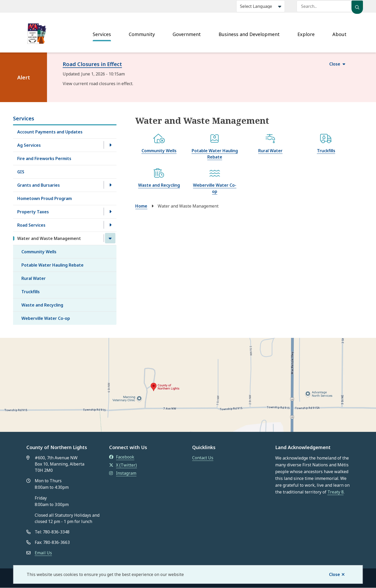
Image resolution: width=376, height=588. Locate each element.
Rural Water (34, 278)
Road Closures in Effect (92, 64)
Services (102, 34)
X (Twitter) (123, 465)
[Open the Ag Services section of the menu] (110, 145)
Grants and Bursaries (39, 185)
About (339, 34)
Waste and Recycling (42, 305)
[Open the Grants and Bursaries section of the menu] (110, 185)
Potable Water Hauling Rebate (52, 265)
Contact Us (203, 458)
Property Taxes (33, 212)
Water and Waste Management (49, 238)
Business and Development (249, 34)
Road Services (31, 225)
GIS (21, 172)
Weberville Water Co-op (46, 318)
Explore (306, 34)
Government (187, 34)
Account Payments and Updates (50, 132)
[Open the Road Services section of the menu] (110, 225)
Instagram (123, 473)
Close (334, 574)
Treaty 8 (336, 492)
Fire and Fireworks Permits (44, 158)
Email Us (43, 553)
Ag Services (29, 145)
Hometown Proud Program (45, 198)
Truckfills (31, 292)
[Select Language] (261, 6)
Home (141, 206)
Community (142, 34)
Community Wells (39, 252)
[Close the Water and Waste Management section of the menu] (110, 238)
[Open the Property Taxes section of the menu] (110, 211)
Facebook (122, 457)
